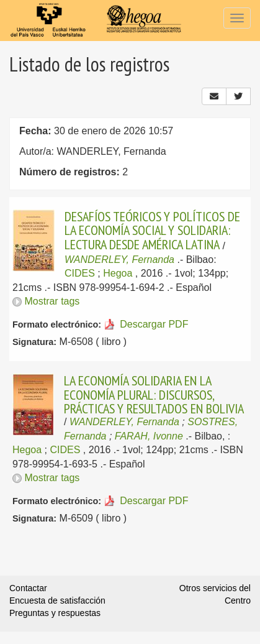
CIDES (80, 273)
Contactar (28, 588)
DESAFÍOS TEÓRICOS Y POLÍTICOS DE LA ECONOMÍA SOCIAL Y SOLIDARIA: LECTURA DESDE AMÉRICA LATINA (152, 230)
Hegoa (118, 273)
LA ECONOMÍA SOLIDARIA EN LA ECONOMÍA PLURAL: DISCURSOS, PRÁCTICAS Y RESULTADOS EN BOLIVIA (154, 394)
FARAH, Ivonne (149, 436)
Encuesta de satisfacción (57, 600)
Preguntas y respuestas (55, 613)
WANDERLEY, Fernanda (119, 260)
